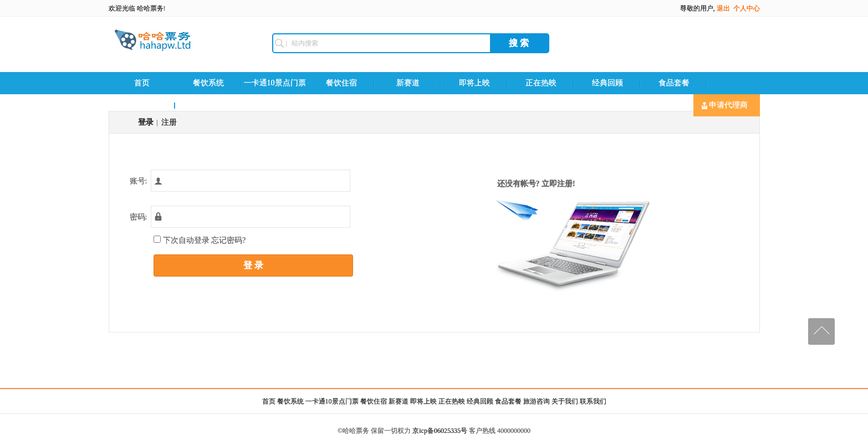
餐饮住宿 (341, 83)
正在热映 (541, 83)
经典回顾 (607, 83)
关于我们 (565, 401)
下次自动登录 (199, 240)
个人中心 (747, 8)
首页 (142, 83)
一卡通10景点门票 (275, 83)
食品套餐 (674, 83)
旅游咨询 (142, 105)
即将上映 (474, 83)
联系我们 (208, 105)
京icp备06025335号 (440, 431)
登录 (146, 122)
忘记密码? (228, 240)
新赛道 (408, 83)
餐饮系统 (208, 83)
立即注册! (558, 184)
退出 (723, 8)
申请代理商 (725, 105)
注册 (169, 122)
